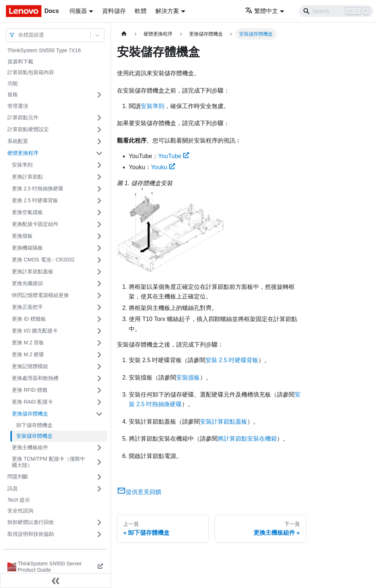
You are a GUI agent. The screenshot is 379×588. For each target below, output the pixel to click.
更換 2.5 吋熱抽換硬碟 (38, 188)
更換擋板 (22, 236)
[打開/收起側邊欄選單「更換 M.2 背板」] (99, 343)
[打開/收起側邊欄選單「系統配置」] (99, 141)
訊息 (13, 488)
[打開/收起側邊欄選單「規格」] (99, 95)
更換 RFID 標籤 (30, 390)
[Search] (336, 11)
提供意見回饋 (139, 492)
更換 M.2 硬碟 (28, 354)
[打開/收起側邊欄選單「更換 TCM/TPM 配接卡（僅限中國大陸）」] (99, 462)
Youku (163, 167)
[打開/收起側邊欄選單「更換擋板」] (99, 236)
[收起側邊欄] (56, 581)
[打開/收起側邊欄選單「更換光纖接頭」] (99, 284)
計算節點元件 (23, 117)
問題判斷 (18, 477)
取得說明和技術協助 (31, 534)
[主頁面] (124, 34)
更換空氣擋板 (27, 212)
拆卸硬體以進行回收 (31, 522)
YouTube (174, 156)
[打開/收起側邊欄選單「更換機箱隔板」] (99, 248)
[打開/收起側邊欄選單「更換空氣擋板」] (99, 213)
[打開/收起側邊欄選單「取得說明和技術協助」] (99, 534)
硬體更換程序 (23, 153)
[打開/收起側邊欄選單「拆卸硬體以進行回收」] (99, 522)
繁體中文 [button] (261, 11)
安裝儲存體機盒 (34, 436)
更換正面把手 (27, 307)
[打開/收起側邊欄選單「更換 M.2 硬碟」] (99, 355)
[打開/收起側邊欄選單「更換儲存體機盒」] (99, 414)
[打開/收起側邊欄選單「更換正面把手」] (99, 307)
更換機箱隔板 (27, 248)
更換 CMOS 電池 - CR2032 (43, 260)
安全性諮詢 (20, 511)
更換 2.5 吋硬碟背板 (35, 200)
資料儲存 (114, 11)
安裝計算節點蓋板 (224, 422)
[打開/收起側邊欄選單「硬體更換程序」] (99, 153)
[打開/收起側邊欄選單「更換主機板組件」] (99, 448)
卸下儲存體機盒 (34, 425)
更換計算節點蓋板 (33, 271)
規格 (13, 94)
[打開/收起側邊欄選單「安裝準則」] (99, 165)
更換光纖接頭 (27, 283)
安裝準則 (22, 165)
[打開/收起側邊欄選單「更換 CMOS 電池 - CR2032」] (99, 260)
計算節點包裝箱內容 (31, 72)
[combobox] (19, 35)
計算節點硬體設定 (28, 129)
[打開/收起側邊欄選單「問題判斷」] (99, 477)
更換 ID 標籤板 (29, 319)
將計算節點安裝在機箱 (247, 439)
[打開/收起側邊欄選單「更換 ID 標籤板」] (99, 319)
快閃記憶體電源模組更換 (40, 295)
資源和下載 (20, 61)
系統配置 (18, 141)
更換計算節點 (27, 177)
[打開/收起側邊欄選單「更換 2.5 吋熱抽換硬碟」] (99, 189)
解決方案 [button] (167, 11)
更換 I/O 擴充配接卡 (35, 331)
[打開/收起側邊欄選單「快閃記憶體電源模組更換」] (99, 295)
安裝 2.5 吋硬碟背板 (232, 360)
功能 (13, 83)
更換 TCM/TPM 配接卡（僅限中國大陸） (48, 462)
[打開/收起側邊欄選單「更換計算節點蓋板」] (99, 272)
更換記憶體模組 (30, 366)
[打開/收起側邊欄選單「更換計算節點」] (99, 177)
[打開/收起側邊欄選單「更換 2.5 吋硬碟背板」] (99, 201)
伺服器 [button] (78, 11)
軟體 (141, 11)
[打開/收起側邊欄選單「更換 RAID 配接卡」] (99, 402)
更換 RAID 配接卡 (32, 402)
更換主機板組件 (30, 447)
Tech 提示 (19, 500)
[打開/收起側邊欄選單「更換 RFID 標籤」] (99, 390)
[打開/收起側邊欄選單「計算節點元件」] (99, 118)
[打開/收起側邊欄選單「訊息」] (99, 489)
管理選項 (18, 106)
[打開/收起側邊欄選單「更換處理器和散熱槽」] (99, 378)
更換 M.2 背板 (28, 343)
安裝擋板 (188, 377)
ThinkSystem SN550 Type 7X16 (44, 50)
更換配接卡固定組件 (35, 224)
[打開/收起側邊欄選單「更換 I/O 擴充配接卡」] (99, 331)
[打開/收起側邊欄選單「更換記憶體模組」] (99, 367)
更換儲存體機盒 (30, 414)
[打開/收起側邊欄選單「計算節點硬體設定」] (99, 130)
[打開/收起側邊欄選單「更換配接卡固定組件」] (99, 224)
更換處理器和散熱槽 (35, 378)
